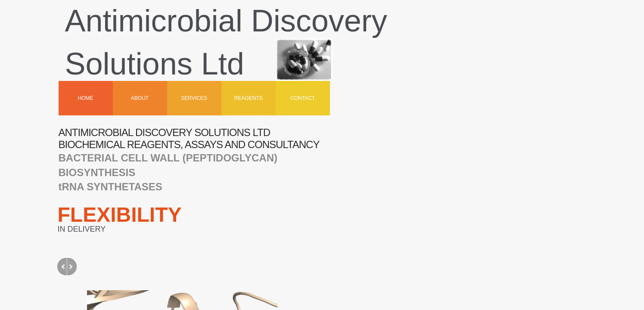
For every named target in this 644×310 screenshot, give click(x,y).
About (140, 98)
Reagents (249, 98)
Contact (303, 98)
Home (86, 98)
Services (194, 98)
